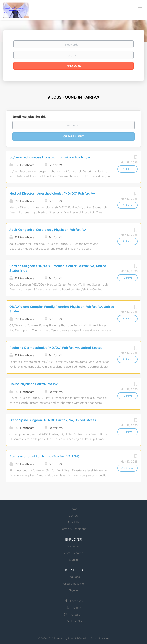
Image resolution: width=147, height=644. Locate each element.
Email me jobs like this (29, 117)
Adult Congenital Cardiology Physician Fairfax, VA (48, 230)
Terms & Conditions (74, 529)
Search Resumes (74, 553)
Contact (74, 516)
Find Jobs (74, 66)
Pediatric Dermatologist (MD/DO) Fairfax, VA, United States (56, 348)
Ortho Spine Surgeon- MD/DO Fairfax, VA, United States (53, 420)
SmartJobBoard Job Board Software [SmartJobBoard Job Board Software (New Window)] (88, 638)
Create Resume (74, 584)
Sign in (73, 560)
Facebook (76, 601)
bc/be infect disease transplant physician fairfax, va (50, 157)
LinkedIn (76, 621)
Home (73, 509)
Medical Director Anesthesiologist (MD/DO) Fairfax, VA (52, 193)
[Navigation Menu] (140, 7)
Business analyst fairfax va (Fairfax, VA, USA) (44, 456)
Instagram (76, 615)
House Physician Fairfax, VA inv (33, 384)
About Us (73, 522)
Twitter (76, 608)
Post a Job (74, 546)
